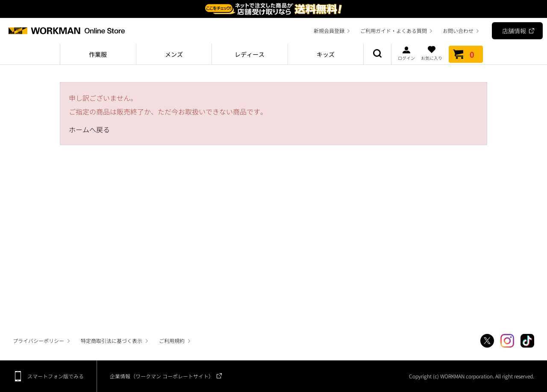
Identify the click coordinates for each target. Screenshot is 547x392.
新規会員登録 (329, 31)
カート (466, 54)
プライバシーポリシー (38, 341)
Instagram (507, 341)
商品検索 (377, 54)
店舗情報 (514, 31)
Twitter (487, 341)
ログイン (406, 53)
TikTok (527, 341)
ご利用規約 (172, 341)
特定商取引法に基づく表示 (112, 341)
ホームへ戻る (89, 129)
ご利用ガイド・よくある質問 (394, 31)
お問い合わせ (458, 31)
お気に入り (432, 53)
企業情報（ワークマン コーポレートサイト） (162, 376)
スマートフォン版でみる (56, 376)
